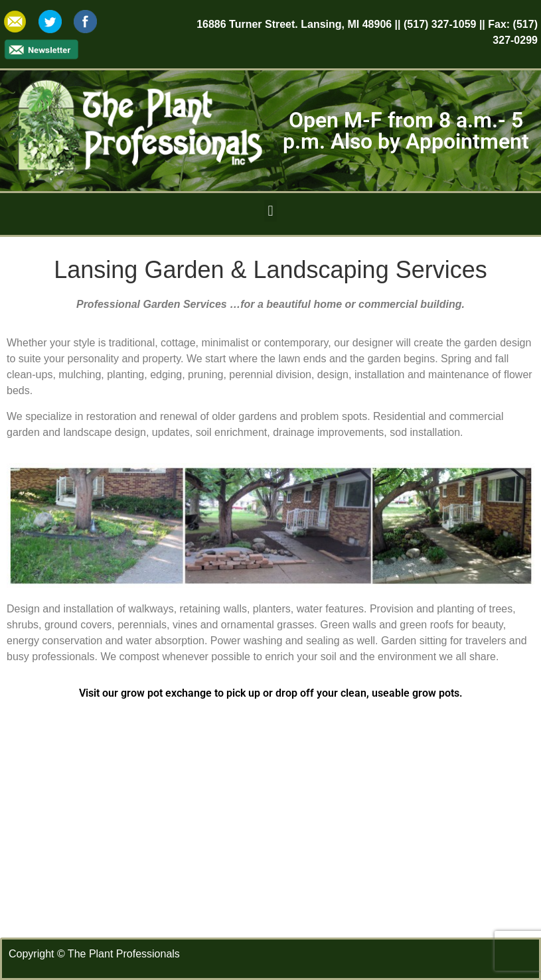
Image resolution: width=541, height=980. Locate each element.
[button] (270, 211)
